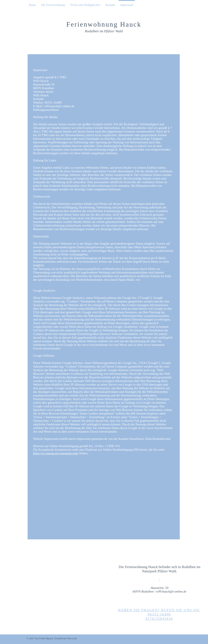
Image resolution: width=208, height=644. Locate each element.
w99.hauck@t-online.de (59, 106)
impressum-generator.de (92, 439)
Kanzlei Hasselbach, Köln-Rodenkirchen (144, 439)
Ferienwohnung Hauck (104, 24)
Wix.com (72, 638)
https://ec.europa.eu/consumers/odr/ (56, 453)
